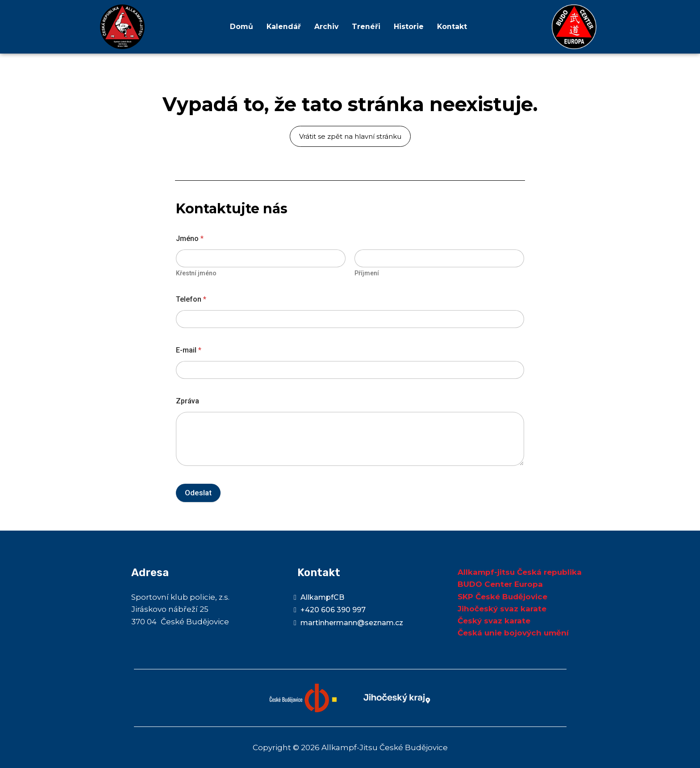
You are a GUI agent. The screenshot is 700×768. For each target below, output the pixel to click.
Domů (241, 27)
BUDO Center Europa (500, 584)
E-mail (189, 350)
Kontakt (452, 27)
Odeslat (198, 493)
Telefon (191, 299)
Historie (409, 27)
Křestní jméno (196, 273)
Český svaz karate (494, 621)
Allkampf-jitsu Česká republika (520, 572)
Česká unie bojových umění (513, 633)
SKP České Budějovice (502, 597)
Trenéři (366, 27)
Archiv (326, 27)
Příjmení (367, 273)
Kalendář (283, 27)
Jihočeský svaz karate (502, 609)
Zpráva (187, 401)
